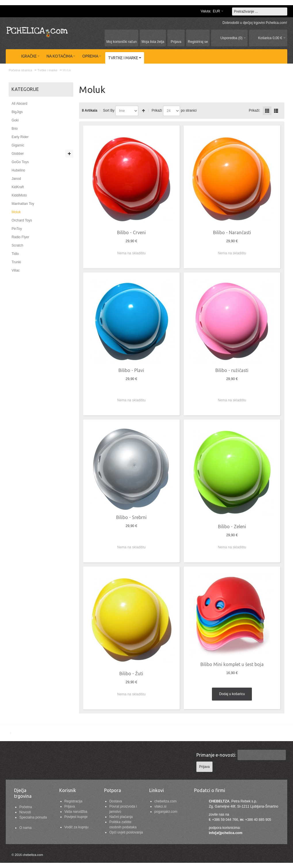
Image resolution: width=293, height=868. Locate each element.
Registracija (73, 801)
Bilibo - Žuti (131, 674)
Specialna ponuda (33, 817)
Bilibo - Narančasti (232, 232)
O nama (25, 828)
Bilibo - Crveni (131, 232)
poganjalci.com (166, 812)
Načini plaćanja (121, 817)
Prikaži (157, 110)
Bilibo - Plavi (131, 370)
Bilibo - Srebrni (131, 517)
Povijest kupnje (76, 817)
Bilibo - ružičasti (232, 370)
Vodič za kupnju (76, 827)
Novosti (25, 812)
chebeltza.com (165, 801)
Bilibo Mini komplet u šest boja (232, 664)
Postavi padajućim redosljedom (143, 111)
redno (276, 111)
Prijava (70, 806)
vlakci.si (160, 806)
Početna (26, 807)
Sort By (109, 110)
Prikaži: (254, 110)
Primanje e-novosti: (216, 755)
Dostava (116, 801)
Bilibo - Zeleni (232, 526)
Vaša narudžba (76, 812)
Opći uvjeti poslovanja (126, 832)
